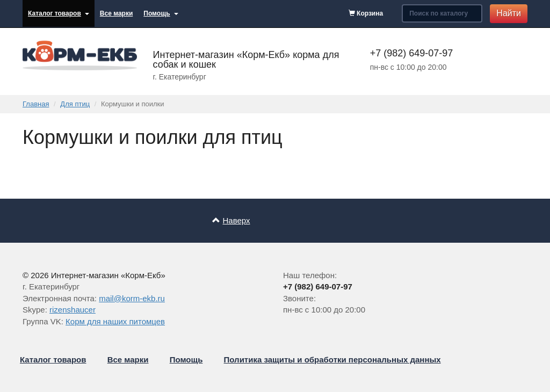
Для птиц (75, 104)
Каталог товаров (59, 13)
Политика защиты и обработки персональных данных (332, 360)
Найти (509, 13)
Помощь (161, 13)
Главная (36, 104)
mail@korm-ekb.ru (132, 298)
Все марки (116, 13)
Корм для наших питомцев (115, 321)
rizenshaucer (73, 310)
